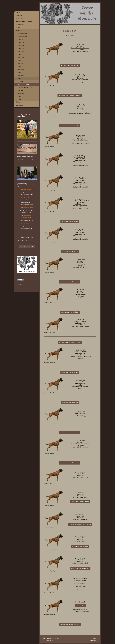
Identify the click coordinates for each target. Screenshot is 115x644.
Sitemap (57, 638)
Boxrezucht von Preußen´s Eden (70, 126)
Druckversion (49, 638)
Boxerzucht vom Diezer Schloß (80, 568)
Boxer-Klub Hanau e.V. (27, 247)
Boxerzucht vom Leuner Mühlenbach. (70, 96)
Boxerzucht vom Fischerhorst (70, 65)
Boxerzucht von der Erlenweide (70, 282)
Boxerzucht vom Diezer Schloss (70, 433)
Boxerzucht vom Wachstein (70, 252)
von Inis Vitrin (80, 606)
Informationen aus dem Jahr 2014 (70, 624)
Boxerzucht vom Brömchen (70, 222)
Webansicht (93, 640)
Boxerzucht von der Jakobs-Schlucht (70, 342)
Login (94, 638)
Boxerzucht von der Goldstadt (70, 312)
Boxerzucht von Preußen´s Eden (80, 48)
